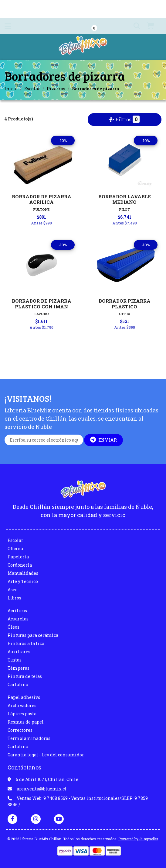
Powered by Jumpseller (138, 839)
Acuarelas (18, 619)
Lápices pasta (22, 714)
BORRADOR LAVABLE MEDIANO (125, 199)
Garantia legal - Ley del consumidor (46, 755)
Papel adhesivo (24, 697)
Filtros (124, 119)
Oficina (15, 549)
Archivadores (22, 705)
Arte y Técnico (23, 581)
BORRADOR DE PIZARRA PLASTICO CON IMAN (42, 304)
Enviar (103, 440)
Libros (14, 598)
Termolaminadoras (29, 738)
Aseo (13, 590)
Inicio (11, 89)
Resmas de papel (26, 722)
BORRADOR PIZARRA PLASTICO (125, 304)
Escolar (32, 89)
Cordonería (20, 565)
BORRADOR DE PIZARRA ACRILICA (42, 199)
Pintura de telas (25, 676)
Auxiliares (19, 652)
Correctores (20, 730)
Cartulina (18, 684)
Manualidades (23, 573)
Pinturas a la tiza (26, 643)
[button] (132, 26)
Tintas (15, 660)
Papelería (18, 557)
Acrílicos (17, 611)
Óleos (14, 627)
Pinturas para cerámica (33, 635)
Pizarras (56, 89)
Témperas (19, 668)
